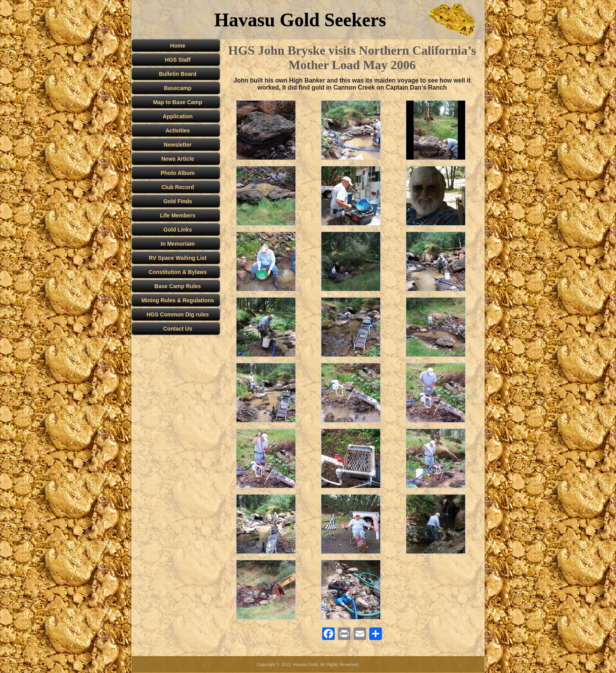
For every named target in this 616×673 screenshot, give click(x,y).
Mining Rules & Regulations (178, 300)
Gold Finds (178, 201)
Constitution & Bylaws (178, 272)
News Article (178, 159)
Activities (178, 131)
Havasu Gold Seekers (300, 20)
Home (178, 46)
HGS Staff (178, 60)
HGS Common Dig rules (178, 314)
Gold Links (178, 230)
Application (178, 116)
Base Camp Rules (178, 286)
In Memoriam (178, 244)
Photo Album (178, 173)
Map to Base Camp (178, 102)
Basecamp (178, 88)
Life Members (178, 215)
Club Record (178, 187)
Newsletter (178, 145)
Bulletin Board (178, 74)
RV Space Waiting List (178, 258)
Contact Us (178, 329)
